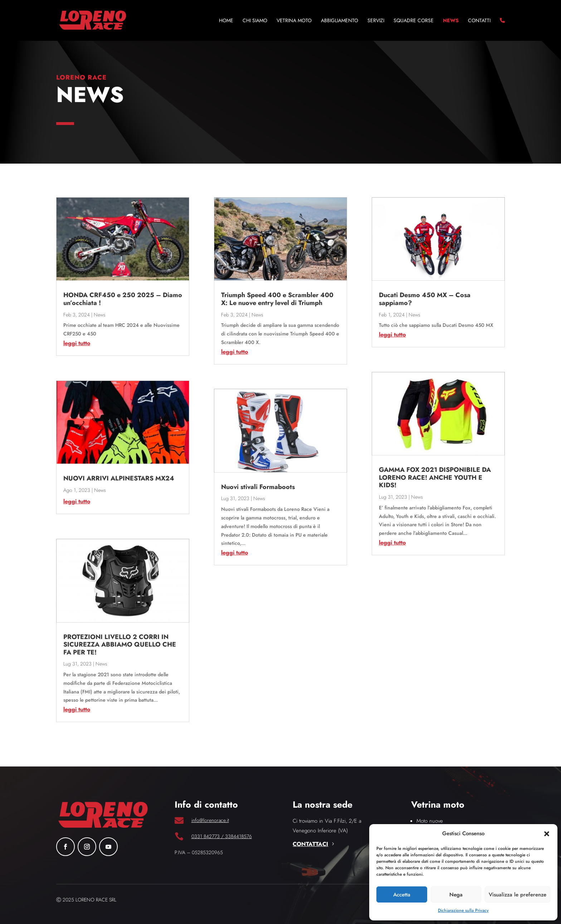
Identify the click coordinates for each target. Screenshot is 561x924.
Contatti (479, 21)
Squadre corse (414, 21)
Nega (456, 895)
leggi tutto (77, 343)
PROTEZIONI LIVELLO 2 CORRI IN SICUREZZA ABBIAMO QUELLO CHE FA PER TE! (120, 645)
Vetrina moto (294, 21)
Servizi (376, 21)
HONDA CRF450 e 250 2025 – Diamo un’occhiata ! (123, 299)
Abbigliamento (340, 21)
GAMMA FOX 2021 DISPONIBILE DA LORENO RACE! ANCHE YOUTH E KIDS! (435, 477)
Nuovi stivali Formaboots (258, 487)
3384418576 (238, 836)
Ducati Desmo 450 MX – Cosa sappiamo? (425, 299)
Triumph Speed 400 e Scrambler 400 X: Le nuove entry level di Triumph (277, 299)
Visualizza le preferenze (518, 895)
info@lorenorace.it (210, 820)
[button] (547, 834)
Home (226, 21)
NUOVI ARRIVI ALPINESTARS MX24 (119, 478)
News (451, 21)
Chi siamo (255, 21)
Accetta (402, 895)
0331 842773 (206, 836)
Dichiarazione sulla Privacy (463, 910)
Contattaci (310, 844)
